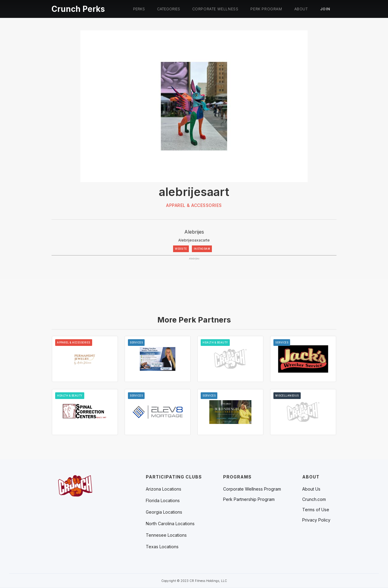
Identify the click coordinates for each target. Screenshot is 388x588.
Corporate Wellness (215, 9)
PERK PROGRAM (266, 9)
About (301, 9)
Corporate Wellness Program (252, 489)
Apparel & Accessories (194, 205)
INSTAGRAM (202, 249)
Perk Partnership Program (249, 499)
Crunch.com (314, 499)
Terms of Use (316, 510)
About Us (311, 489)
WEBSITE (181, 249)
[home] (78, 8)
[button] (139, 9)
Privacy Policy (316, 520)
